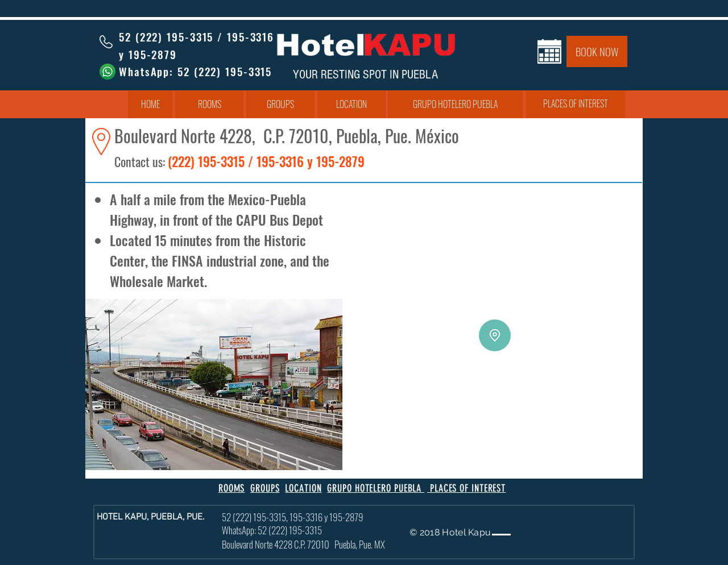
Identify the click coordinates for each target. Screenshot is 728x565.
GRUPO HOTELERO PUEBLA (376, 488)
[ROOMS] (209, 105)
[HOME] (150, 105)
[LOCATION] (351, 105)
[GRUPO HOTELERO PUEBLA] (455, 105)
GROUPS (265, 488)
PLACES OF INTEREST (466, 488)
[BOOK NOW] (597, 51)
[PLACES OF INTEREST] (576, 104)
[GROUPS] (280, 105)
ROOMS (232, 488)
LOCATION (303, 488)
